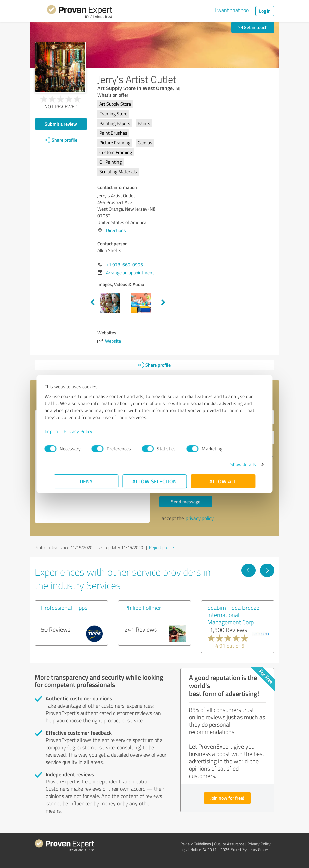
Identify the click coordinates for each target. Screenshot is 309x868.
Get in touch (253, 27)
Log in (265, 11)
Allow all (223, 481)
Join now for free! (227, 798)
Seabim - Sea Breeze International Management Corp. (233, 615)
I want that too (232, 10)
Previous (92, 303)
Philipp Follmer (143, 608)
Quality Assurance (229, 844)
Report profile (161, 547)
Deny (86, 481)
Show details (234, 464)
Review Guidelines (196, 844)
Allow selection (154, 481)
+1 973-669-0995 (124, 265)
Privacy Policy (87, 431)
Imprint (61, 431)
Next (163, 303)
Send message (186, 502)
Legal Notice (191, 850)
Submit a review (61, 124)
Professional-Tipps (64, 608)
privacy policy (200, 518)
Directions (116, 230)
